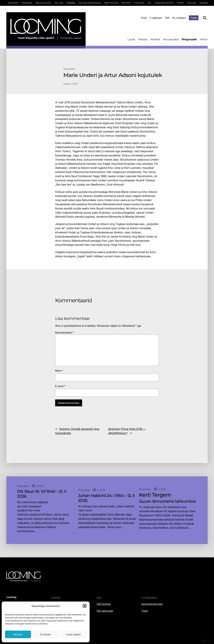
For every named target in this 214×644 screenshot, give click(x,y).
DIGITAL (207, 641)
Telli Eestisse (104, 604)
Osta (99, 597)
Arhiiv (204, 39)
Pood (144, 18)
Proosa (143, 39)
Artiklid (155, 39)
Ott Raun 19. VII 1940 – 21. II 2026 (42, 494)
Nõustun (18, 634)
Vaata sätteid (73, 634)
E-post (60, 386)
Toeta (194, 18)
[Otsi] (205, 18)
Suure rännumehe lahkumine (167, 501)
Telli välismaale (105, 611)
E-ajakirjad (156, 18)
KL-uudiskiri (179, 18)
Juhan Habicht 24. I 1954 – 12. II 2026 (106, 498)
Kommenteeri (65, 333)
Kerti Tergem (155, 495)
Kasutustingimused (152, 604)
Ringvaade (189, 39)
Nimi (59, 371)
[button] (85, 606)
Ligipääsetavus (149, 597)
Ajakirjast (56, 597)
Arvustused (171, 39)
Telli (167, 18)
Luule (131, 39)
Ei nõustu (46, 634)
